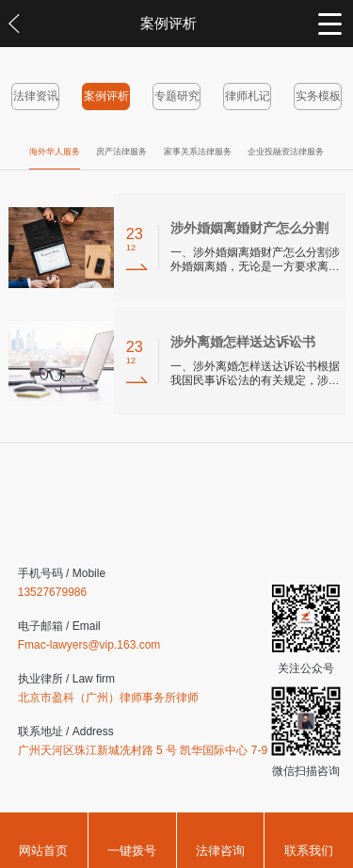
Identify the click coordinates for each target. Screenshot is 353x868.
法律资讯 (36, 96)
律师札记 (248, 96)
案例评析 (106, 96)
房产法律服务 (121, 152)
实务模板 (318, 96)
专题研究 (177, 96)
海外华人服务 (55, 152)
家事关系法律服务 (198, 152)
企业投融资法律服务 (286, 152)
